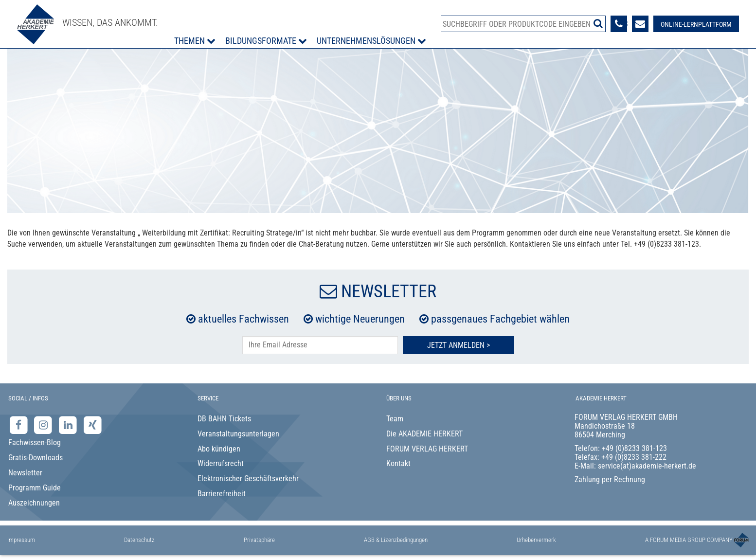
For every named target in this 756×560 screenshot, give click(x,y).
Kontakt (398, 463)
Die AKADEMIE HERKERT (424, 434)
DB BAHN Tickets (224, 419)
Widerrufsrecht (221, 463)
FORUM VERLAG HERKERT (427, 449)
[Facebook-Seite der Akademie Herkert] (20, 425)
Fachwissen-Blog (35, 443)
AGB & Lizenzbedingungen (396, 540)
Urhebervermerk (536, 540)
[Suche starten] (598, 23)
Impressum (21, 540)
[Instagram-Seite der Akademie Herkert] (45, 425)
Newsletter (25, 473)
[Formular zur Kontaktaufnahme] (640, 24)
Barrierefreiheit (222, 494)
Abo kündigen (219, 449)
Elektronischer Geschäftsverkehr (248, 479)
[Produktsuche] (523, 24)
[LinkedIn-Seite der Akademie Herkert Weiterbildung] (69, 425)
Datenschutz (139, 540)
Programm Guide (35, 488)
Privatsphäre (259, 540)
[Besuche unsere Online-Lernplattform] (696, 24)
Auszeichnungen (34, 503)
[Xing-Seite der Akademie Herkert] (93, 425)
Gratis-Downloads (36, 458)
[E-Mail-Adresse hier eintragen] (320, 345)
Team (395, 419)
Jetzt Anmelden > (459, 345)
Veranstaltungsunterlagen (238, 434)
